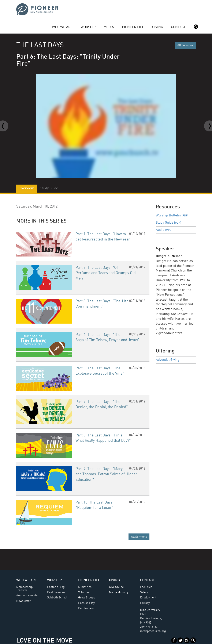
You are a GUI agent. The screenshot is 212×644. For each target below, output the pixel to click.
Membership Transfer (25, 589)
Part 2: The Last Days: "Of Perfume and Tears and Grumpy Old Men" (106, 273)
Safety (144, 592)
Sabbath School (57, 598)
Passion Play (86, 603)
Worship (88, 27)
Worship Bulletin (172, 216)
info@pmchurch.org (153, 631)
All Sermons (185, 45)
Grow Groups (87, 598)
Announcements (27, 595)
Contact (178, 27)
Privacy (145, 603)
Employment (148, 598)
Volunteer (84, 592)
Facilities (146, 587)
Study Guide (168, 223)
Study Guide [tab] (49, 188)
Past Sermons (56, 592)
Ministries (85, 587)
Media (109, 27)
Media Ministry (119, 592)
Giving (158, 27)
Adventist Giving (168, 360)
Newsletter (23, 601)
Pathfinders (86, 608)
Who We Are (62, 27)
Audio (164, 230)
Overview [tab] (27, 188)
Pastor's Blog (56, 587)
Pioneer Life (133, 27)
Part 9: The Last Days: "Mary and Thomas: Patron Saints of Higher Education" (106, 474)
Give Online (116, 587)
